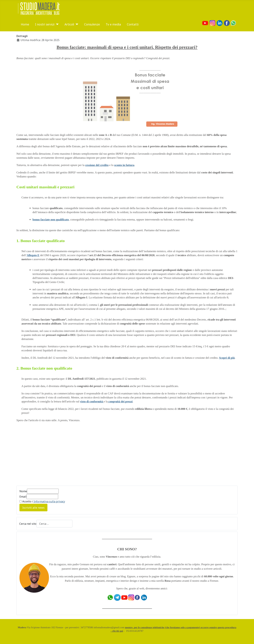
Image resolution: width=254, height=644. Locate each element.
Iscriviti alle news (33, 508)
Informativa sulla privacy (49, 501)
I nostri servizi (45, 24)
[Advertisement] (45, 456)
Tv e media (113, 24)
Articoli (69, 24)
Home (25, 24)
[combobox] (54, 524)
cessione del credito (97, 165)
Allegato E (33, 255)
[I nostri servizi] (57, 24)
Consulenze (92, 24)
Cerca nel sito (28, 524)
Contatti (133, 24)
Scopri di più (227, 358)
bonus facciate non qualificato (51, 220)
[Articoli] (76, 24)
